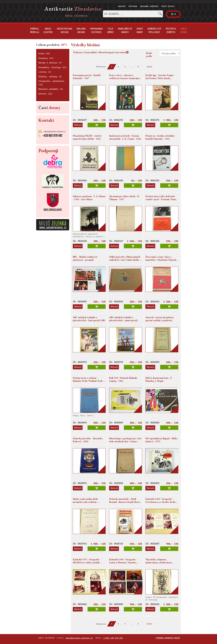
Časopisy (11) (46, 58)
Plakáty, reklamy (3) (50, 77)
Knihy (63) (44, 54)
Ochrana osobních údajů (168, 638)
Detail (78, 125)
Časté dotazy (168, 6)
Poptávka (133, 6)
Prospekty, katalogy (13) (53, 67)
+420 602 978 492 (50, 135)
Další (149, 67)
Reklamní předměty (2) (51, 89)
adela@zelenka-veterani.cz (52, 132)
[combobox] (133, 14)
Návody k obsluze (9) (50, 63)
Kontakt (122, 6)
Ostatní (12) (46, 94)
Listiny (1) (45, 72)
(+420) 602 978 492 (113, 638)
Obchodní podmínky (149, 6)
